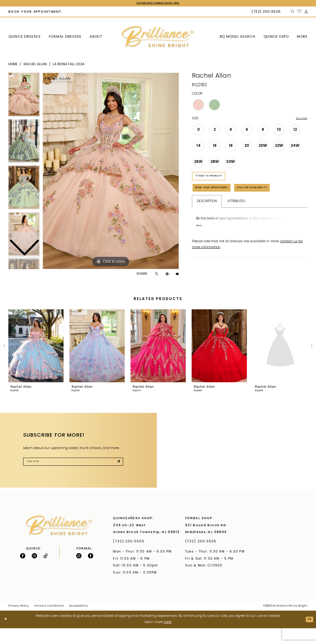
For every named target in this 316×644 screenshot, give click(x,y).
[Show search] (292, 13)
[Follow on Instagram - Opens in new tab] (34, 572)
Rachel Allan (35, 65)
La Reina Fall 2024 (69, 65)
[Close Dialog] (7, 635)
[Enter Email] (73, 479)
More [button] (200, 254)
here (168, 638)
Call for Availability (219, 212)
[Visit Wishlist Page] (299, 13)
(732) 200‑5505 (130, 558)
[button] (306, 13)
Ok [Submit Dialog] (308, 635)
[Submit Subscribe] (117, 479)
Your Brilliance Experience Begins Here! (158, 4)
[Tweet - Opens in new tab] (156, 275)
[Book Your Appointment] (35, 13)
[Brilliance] (158, 38)
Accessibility (79, 622)
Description (207, 228)
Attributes (236, 228)
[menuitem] (35, 13)
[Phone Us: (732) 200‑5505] (267, 13)
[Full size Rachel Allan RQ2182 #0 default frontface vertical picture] (111, 172)
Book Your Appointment (223, 196)
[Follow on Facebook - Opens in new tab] (23, 572)
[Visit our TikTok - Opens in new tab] (45, 572)
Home (13, 65)
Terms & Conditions (49, 622)
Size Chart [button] (299, 120)
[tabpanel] (111, 172)
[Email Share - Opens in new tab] (177, 275)
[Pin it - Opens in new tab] (167, 275)
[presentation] (36, 362)
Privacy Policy (19, 622)
